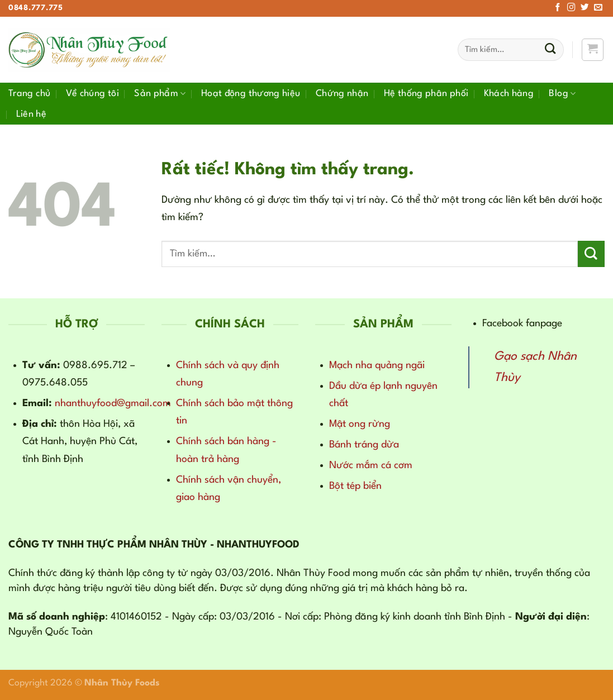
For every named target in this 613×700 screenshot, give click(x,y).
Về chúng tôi (92, 94)
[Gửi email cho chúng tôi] (598, 8)
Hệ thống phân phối (426, 94)
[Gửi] (550, 50)
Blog (562, 94)
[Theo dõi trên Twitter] (585, 8)
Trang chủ (29, 94)
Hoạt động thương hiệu (251, 94)
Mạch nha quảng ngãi (377, 365)
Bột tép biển (355, 486)
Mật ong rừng (360, 424)
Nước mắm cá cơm (371, 465)
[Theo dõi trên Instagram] (571, 8)
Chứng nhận (342, 94)
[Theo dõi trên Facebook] (558, 8)
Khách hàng (509, 94)
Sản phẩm (160, 94)
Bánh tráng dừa (364, 445)
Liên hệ (32, 114)
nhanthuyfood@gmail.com (113, 403)
